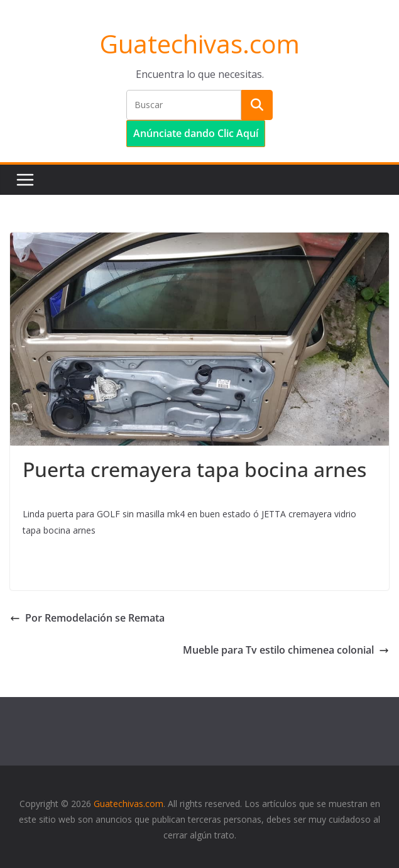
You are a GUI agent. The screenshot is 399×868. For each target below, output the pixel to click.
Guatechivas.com (200, 44)
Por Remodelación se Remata (87, 618)
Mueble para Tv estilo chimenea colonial (286, 650)
